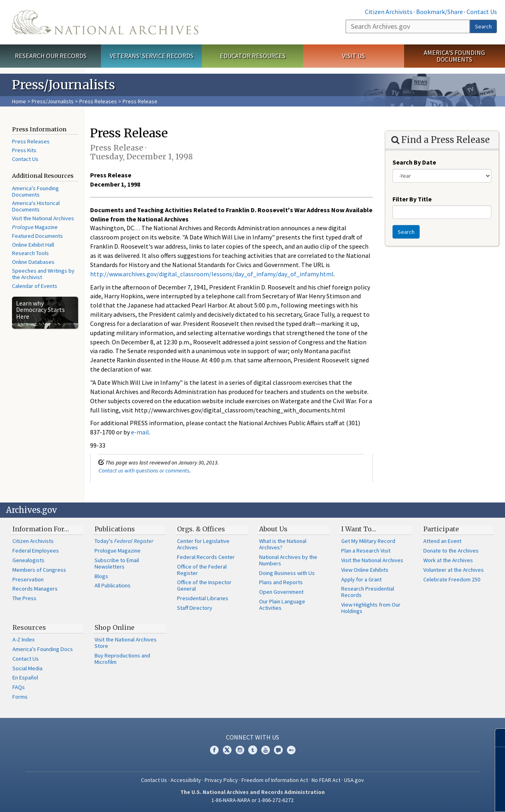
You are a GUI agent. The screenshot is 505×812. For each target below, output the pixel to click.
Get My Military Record (368, 541)
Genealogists (28, 560)
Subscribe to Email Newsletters (117, 563)
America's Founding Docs (43, 649)
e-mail (140, 432)
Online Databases (33, 262)
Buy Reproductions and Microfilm (122, 659)
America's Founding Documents (454, 56)
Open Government (281, 592)
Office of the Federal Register (202, 570)
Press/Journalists (53, 101)
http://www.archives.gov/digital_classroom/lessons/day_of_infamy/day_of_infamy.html (212, 274)
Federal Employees (36, 551)
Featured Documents (37, 236)
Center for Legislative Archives (203, 544)
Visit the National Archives (43, 218)
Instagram (240, 750)
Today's (124, 541)
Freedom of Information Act (275, 780)
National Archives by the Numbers (288, 560)
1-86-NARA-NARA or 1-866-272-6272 (252, 800)
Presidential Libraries (203, 598)
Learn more (434, 798)
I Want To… (359, 529)
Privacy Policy (221, 780)
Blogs (101, 576)
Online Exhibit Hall (33, 245)
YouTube (266, 750)
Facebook (214, 750)
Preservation (28, 579)
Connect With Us (252, 737)
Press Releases (98, 101)
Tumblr (253, 750)
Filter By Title (412, 199)
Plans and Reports (281, 582)
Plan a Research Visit (366, 551)
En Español (25, 677)
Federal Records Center (206, 557)
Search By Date (414, 162)
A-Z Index (23, 639)
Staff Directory (195, 608)
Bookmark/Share (440, 12)
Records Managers (35, 589)
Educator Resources (253, 56)
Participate (441, 529)
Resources (29, 627)
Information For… (41, 529)
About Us (273, 529)
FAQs (19, 687)
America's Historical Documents (36, 206)
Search (483, 26)
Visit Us (353, 56)
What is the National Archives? (283, 544)
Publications (115, 529)
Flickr (291, 750)
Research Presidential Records (368, 592)
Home (19, 101)
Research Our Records (51, 56)
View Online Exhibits (365, 570)
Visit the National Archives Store (126, 643)
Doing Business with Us (287, 573)
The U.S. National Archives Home (105, 22)
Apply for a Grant (361, 579)
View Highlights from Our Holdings (371, 608)
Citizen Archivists (389, 12)
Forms (20, 697)
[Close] (496, 738)
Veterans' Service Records (152, 56)
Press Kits (24, 150)
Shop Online (115, 627)
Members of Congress (39, 570)
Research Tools (30, 253)
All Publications (113, 585)
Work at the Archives (448, 560)
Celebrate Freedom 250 (452, 579)
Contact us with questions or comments (144, 470)
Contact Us (482, 12)
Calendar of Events (35, 286)
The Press (24, 598)
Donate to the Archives (451, 551)
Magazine (35, 227)
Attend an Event (442, 541)
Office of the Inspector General (204, 585)
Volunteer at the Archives (454, 570)
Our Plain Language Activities (282, 605)
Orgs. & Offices (201, 529)
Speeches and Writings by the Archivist (43, 274)
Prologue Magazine (118, 551)
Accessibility (186, 780)
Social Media (27, 668)
